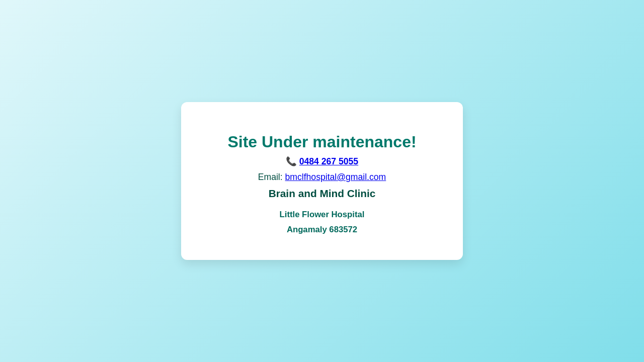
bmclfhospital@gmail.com (336, 177)
